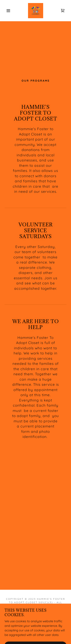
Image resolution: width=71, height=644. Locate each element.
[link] (36, 11)
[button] (6, 11)
